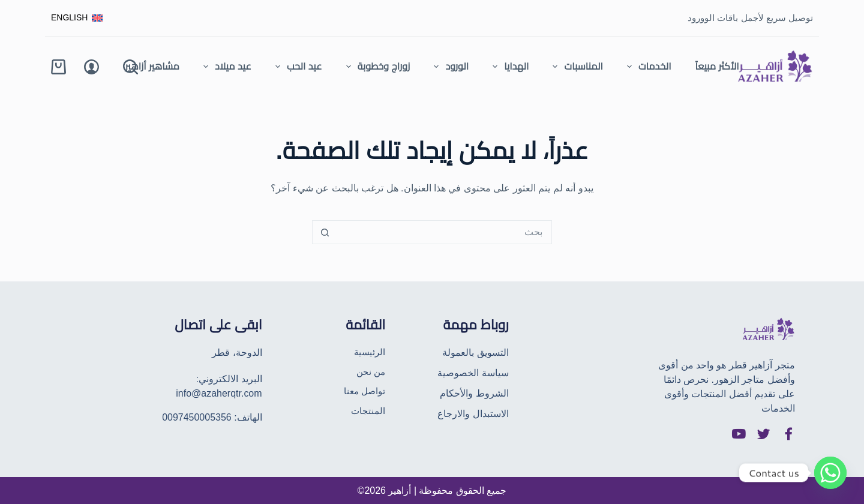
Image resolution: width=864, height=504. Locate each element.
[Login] (91, 67)
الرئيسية (369, 351)
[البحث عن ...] (444, 232)
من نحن (370, 372)
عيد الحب (296, 67)
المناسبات (575, 67)
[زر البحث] (325, 232)
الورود (449, 67)
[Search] (130, 67)
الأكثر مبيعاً (717, 66)
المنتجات (368, 412)
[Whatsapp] (830, 473)
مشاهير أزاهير (152, 66)
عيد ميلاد (225, 67)
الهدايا (508, 67)
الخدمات (647, 67)
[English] (77, 18)
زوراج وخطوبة (376, 67)
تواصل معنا (363, 392)
